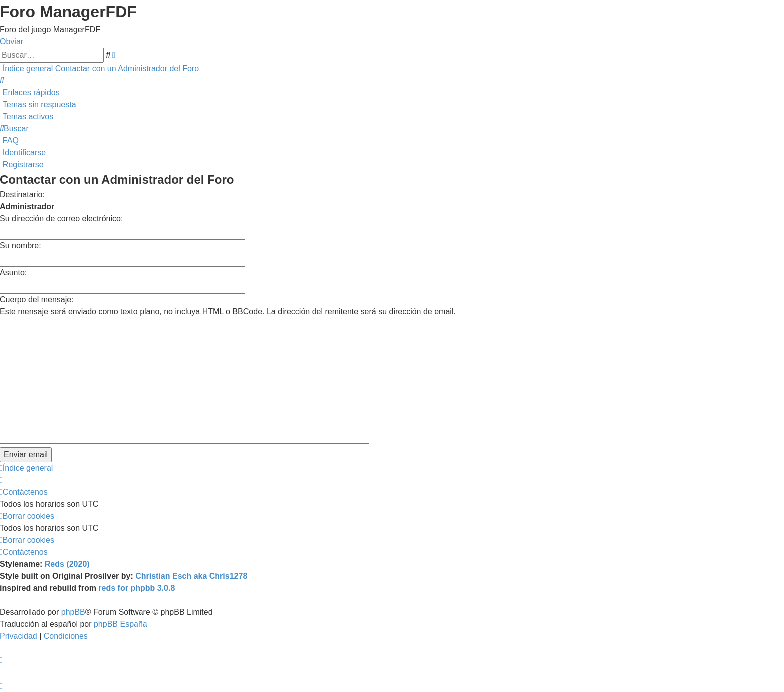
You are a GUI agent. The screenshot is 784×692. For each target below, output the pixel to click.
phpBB (73, 612)
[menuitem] (2, 81)
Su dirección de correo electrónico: (61, 219)
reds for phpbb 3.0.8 (137, 588)
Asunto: (13, 273)
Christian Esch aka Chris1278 (191, 576)
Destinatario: (22, 195)
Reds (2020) (67, 564)
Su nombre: (21, 246)
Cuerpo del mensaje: (37, 300)
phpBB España (121, 624)
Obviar (12, 42)
